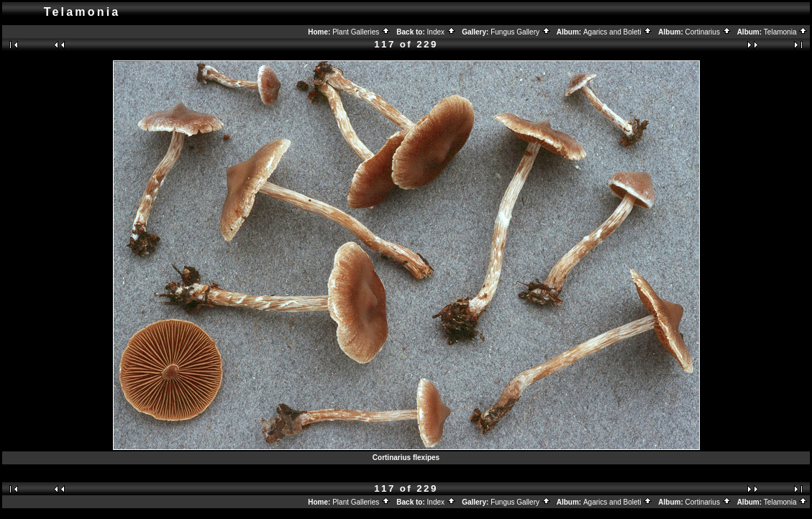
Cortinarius (708, 32)
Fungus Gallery (521, 32)
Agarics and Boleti (618, 32)
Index (442, 32)
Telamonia (786, 32)
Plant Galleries (361, 32)
